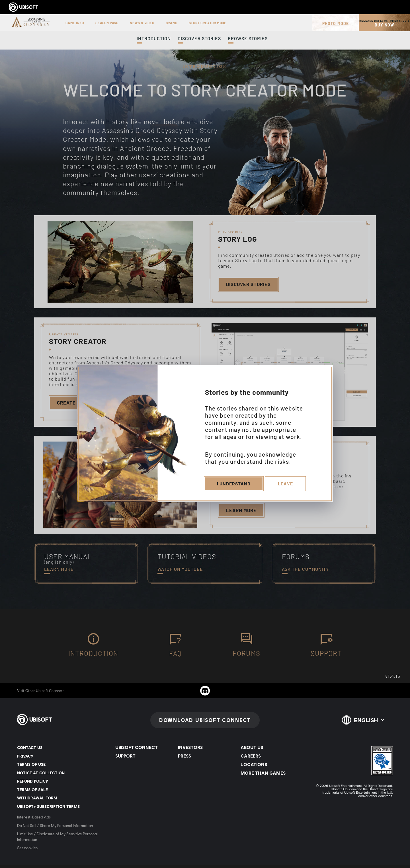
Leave (286, 485)
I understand (233, 485)
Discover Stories (199, 38)
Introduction (154, 38)
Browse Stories (248, 38)
